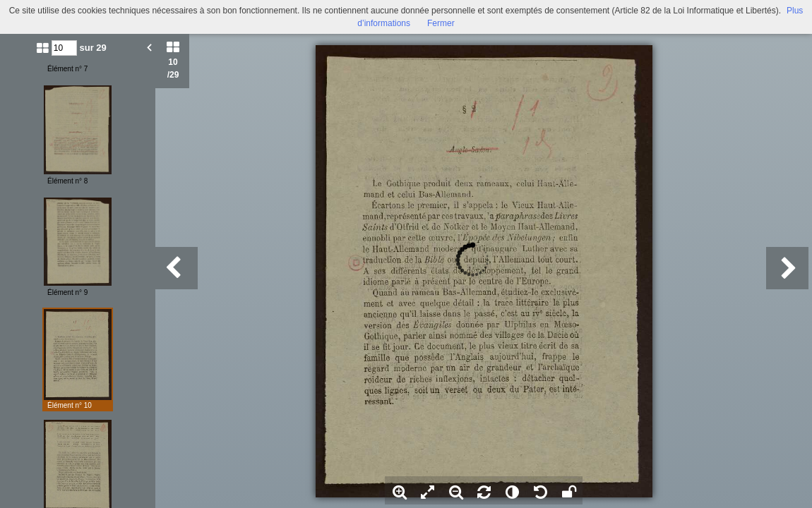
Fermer (441, 23)
